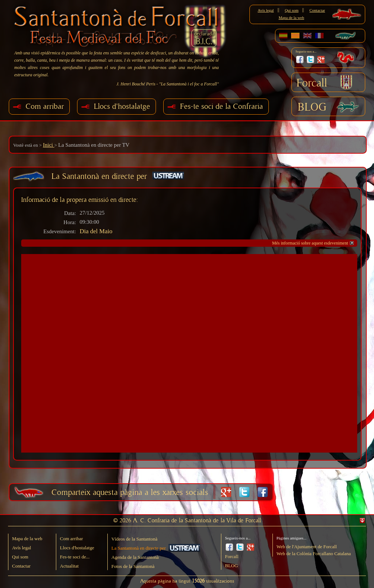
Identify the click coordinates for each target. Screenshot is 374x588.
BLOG (312, 107)
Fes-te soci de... (75, 557)
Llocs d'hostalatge (122, 106)
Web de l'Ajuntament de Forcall (307, 547)
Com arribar (45, 106)
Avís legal (266, 10)
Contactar (317, 10)
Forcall (312, 83)
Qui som (292, 10)
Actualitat (69, 566)
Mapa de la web (291, 18)
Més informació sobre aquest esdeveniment (310, 243)
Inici (48, 145)
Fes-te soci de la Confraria (222, 106)
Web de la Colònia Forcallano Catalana (314, 554)
